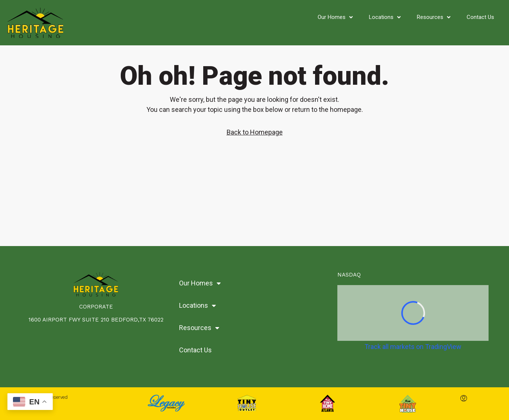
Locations (385, 17)
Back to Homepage (255, 132)
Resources (434, 17)
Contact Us (480, 17)
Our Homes (335, 17)
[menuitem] (464, 399)
